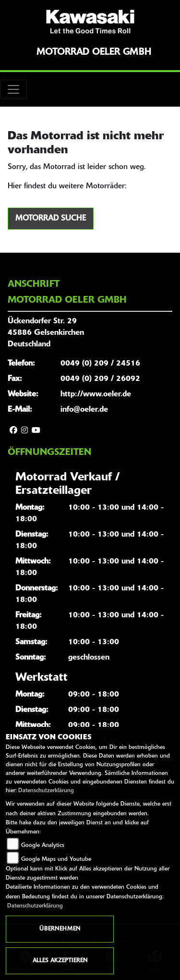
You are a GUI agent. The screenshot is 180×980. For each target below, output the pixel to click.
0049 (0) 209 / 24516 (100, 364)
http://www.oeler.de (96, 394)
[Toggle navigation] (13, 89)
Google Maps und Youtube (56, 859)
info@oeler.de (84, 410)
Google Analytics (43, 845)
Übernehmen (60, 929)
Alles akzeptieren (60, 961)
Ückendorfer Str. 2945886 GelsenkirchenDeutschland (46, 333)
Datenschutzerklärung (46, 791)
